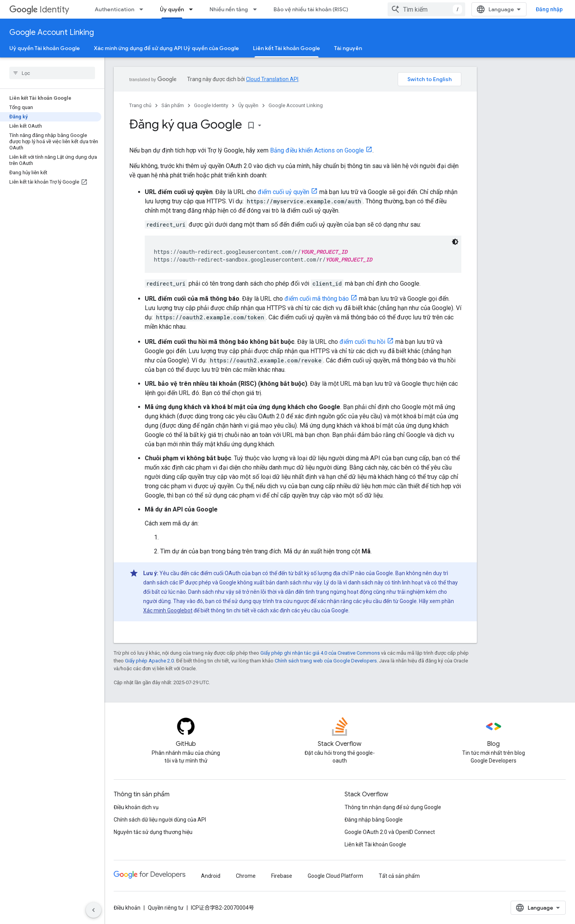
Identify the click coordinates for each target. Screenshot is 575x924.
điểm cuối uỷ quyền (283, 192)
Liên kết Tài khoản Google (375, 844)
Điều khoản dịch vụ (136, 807)
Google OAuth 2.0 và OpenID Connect (390, 832)
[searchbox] (52, 73)
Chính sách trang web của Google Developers (326, 661)
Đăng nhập (549, 9)
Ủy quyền (248, 105)
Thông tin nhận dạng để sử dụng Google (393, 807)
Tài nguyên (348, 48)
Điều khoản (127, 908)
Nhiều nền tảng (229, 9)
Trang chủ (140, 105)
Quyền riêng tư (166, 908)
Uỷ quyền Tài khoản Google (45, 48)
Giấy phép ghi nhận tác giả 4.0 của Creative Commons (320, 653)
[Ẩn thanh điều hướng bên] (94, 910)
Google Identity (211, 105)
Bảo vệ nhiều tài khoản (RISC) (311, 9)
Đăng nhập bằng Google (374, 820)
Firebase (282, 876)
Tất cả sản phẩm (399, 876)
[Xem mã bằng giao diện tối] (455, 242)
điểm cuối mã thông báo (317, 299)
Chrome (246, 876)
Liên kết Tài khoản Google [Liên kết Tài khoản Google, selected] (287, 48)
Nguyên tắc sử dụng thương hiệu (153, 832)
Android (211, 876)
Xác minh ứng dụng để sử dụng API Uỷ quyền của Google (166, 48)
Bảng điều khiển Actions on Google (317, 150)
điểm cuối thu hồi (362, 342)
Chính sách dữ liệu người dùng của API (160, 820)
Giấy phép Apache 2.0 (149, 661)
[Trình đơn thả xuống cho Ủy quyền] (193, 9)
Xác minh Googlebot (168, 610)
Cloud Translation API (272, 79)
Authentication (114, 9)
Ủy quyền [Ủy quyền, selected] (172, 9)
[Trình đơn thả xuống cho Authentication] (144, 9)
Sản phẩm (173, 105)
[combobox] (426, 9)
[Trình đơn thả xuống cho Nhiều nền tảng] (257, 9)
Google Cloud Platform (335, 876)
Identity (39, 10)
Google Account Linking (52, 32)
